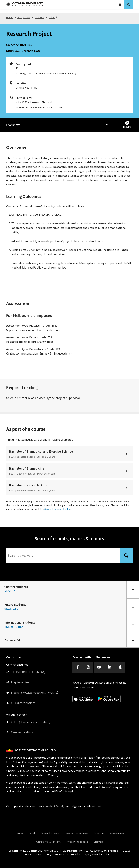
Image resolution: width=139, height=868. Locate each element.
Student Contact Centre (57, 509)
